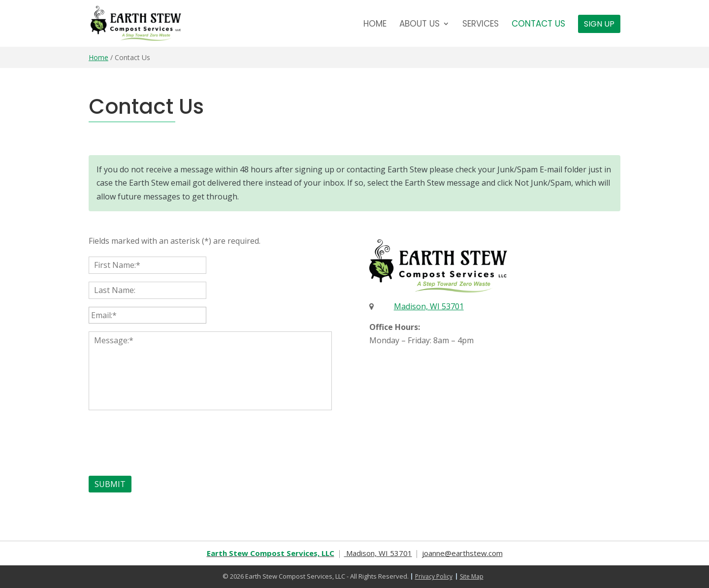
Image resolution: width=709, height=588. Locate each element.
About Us (419, 25)
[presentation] (163, 441)
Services (481, 25)
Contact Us (538, 25)
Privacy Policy (434, 576)
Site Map (472, 576)
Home (375, 25)
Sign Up (599, 24)
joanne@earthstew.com (462, 553)
